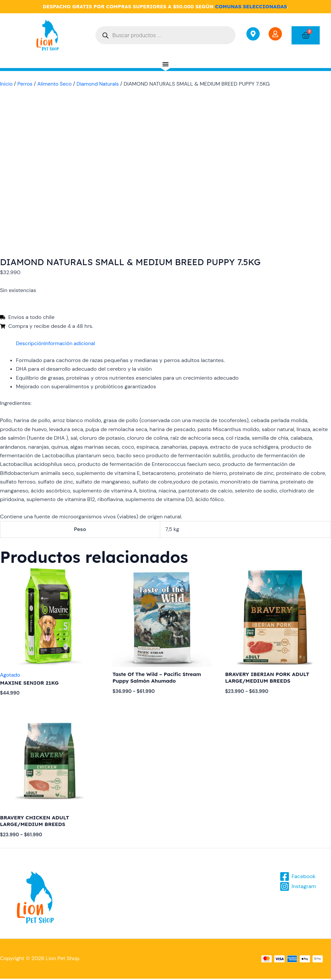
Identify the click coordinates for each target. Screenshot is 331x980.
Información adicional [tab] (72, 343)
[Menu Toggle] (165, 64)
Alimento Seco (56, 84)
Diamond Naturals (101, 84)
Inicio (6, 84)
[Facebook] (298, 878)
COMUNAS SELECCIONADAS (251, 6)
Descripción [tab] (31, 343)
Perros (26, 84)
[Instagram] (298, 888)
